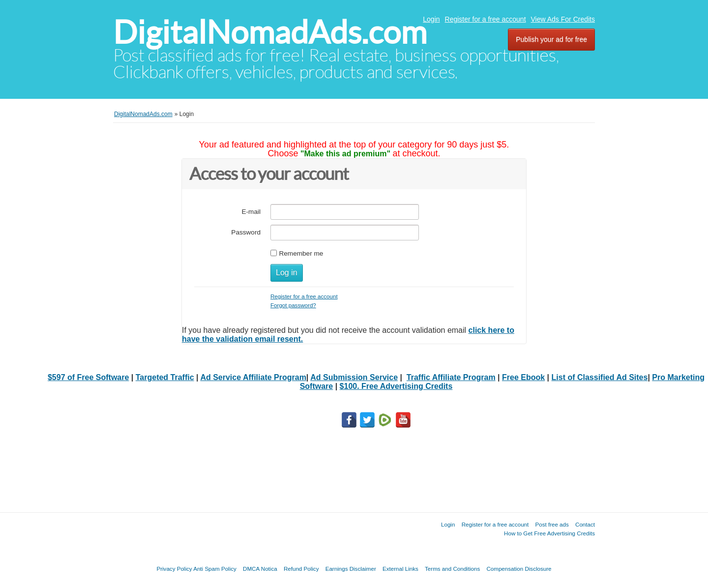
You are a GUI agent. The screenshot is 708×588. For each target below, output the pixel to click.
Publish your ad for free (551, 39)
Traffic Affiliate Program (451, 377)
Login (431, 19)
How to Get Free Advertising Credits (549, 533)
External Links (400, 569)
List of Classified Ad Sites (600, 377)
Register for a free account (486, 19)
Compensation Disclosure (519, 569)
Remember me (301, 253)
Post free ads (552, 524)
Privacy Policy (174, 569)
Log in (287, 273)
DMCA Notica (260, 569)
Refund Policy (301, 569)
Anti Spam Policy (215, 569)
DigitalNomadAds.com (270, 32)
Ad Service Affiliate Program (253, 377)
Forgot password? (293, 305)
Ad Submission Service (354, 377)
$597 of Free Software (88, 377)
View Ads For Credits (563, 19)
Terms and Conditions (452, 569)
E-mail (251, 212)
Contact (585, 524)
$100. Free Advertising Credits (396, 386)
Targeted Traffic (165, 377)
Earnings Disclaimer (351, 569)
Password (246, 232)
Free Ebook (523, 377)
